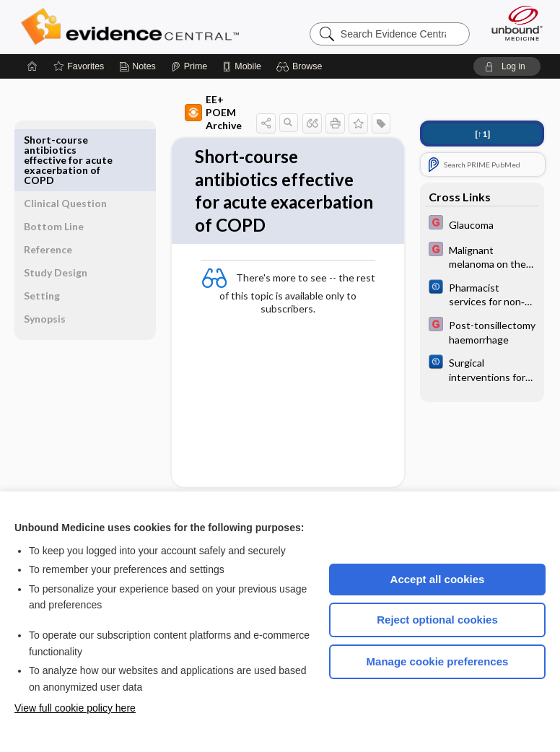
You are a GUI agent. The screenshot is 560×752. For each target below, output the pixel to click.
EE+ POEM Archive (187, 106)
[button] (301, 66)
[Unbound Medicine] (512, 23)
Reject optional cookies (437, 620)
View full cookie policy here (75, 708)
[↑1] (482, 134)
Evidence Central (133, 27)
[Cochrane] (482, 294)
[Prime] (189, 66)
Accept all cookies (438, 579)
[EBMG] (482, 224)
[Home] (32, 66)
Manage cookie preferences (438, 661)
